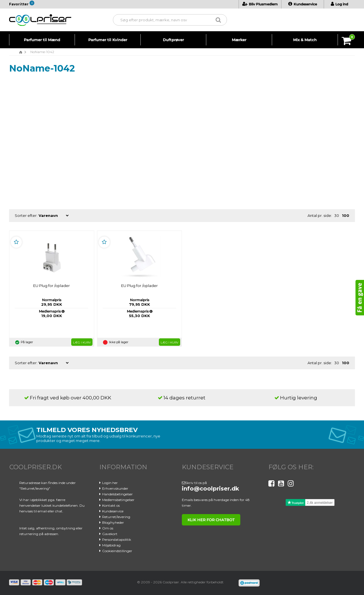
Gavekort (110, 534)
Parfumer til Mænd (42, 40)
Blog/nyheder (113, 522)
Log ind (339, 4)
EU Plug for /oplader (51, 286)
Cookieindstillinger (117, 551)
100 (346, 215)
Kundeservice (303, 4)
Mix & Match (305, 40)
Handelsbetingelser (117, 494)
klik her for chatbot (211, 520)
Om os (108, 528)
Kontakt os (111, 505)
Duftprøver (173, 40)
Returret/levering (116, 517)
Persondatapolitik (117, 540)
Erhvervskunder (115, 488)
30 (337, 215)
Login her (110, 483)
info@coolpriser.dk (211, 489)
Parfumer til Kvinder (108, 40)
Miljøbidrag (111, 545)
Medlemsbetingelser (118, 500)
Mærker (239, 40)
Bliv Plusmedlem (260, 4)
